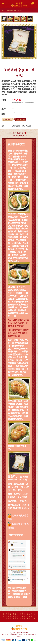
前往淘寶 (4, 616)
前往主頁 (6, 616)
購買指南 (16, 126)
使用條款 (27, 616)
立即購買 (8, 119)
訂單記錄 (20, 616)
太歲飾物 (13, 616)
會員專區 (18, 616)
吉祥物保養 (27, 126)
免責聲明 (32, 616)
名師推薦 (11, 616)
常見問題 (22, 616)
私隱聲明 (29, 616)
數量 (3, 114)
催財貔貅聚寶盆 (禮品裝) (14, 10)
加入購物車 (20, 119)
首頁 (3, 10)
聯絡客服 (34, 616)
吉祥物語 (9, 616)
